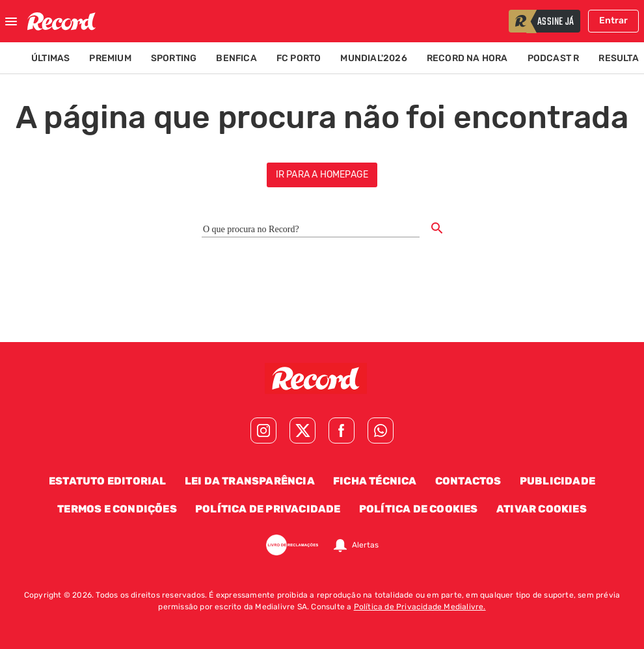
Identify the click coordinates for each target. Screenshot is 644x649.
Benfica (236, 58)
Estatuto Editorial (108, 481)
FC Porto (299, 58)
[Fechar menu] (11, 21)
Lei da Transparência (250, 481)
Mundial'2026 (373, 58)
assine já (556, 22)
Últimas (50, 58)
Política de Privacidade (268, 509)
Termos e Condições (117, 509)
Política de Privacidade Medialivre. (420, 607)
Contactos (468, 481)
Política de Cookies (419, 509)
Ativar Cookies (542, 509)
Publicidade (557, 481)
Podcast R (554, 58)
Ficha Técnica (375, 481)
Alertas (365, 545)
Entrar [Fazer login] (613, 20)
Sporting (174, 58)
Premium (110, 58)
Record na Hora (467, 58)
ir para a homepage (322, 175)
